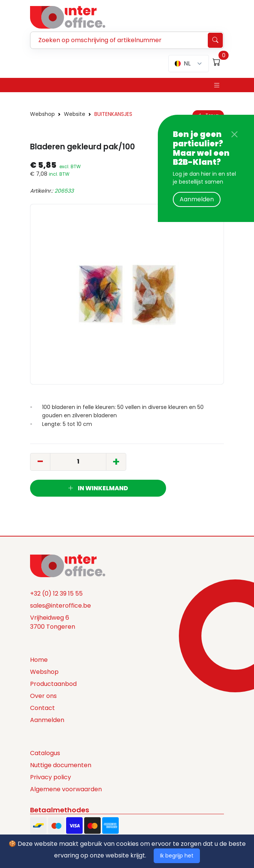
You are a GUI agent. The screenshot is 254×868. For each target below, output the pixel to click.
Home (39, 660)
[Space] (68, 565)
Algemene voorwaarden (66, 789)
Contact (42, 708)
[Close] (234, 134)
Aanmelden (197, 199)
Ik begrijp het (177, 856)
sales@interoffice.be (60, 606)
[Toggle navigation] (217, 85)
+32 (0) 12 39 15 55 (56, 594)
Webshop (42, 114)
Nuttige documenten (61, 765)
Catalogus (45, 753)
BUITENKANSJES (113, 114)
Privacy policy (51, 777)
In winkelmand (98, 488)
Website (75, 114)
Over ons (43, 696)
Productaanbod (53, 684)
